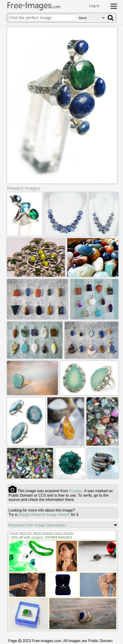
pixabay (76, 491)
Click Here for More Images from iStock (42, 533)
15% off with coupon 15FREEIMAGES (41, 537)
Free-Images (34, 5)
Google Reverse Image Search (44, 515)
